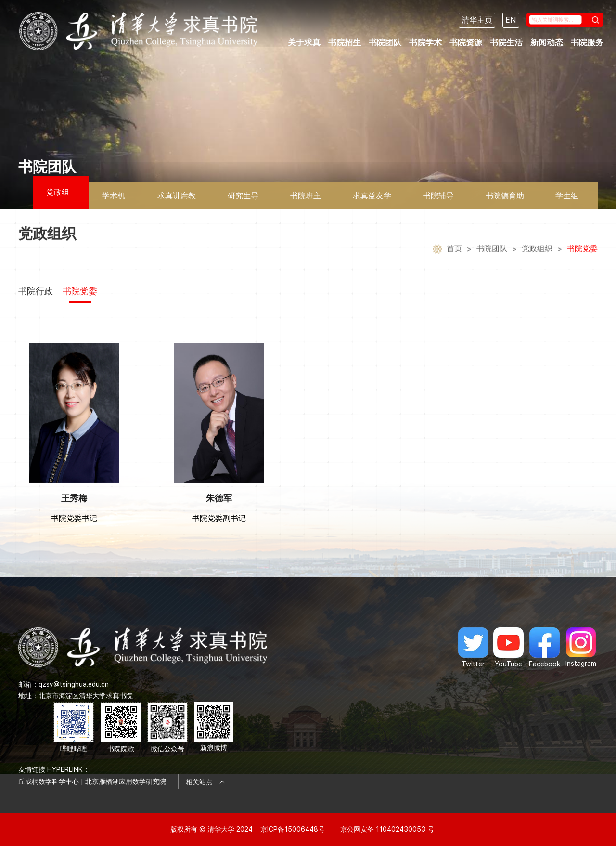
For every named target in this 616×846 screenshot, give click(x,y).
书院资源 (466, 42)
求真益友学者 (372, 200)
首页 (454, 259)
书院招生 (345, 42)
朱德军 (219, 498)
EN (511, 20)
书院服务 (587, 42)
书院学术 (425, 42)
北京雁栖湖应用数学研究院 (126, 781)
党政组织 (58, 199)
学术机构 (114, 200)
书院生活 (506, 42)
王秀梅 (74, 498)
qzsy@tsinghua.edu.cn (74, 684)
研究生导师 (243, 200)
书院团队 (385, 42)
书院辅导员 (438, 200)
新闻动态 (547, 42)
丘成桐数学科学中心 (49, 781)
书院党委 (582, 259)
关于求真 (304, 42)
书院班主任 (306, 200)
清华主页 (477, 20)
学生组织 (567, 200)
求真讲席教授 (177, 200)
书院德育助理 (505, 200)
